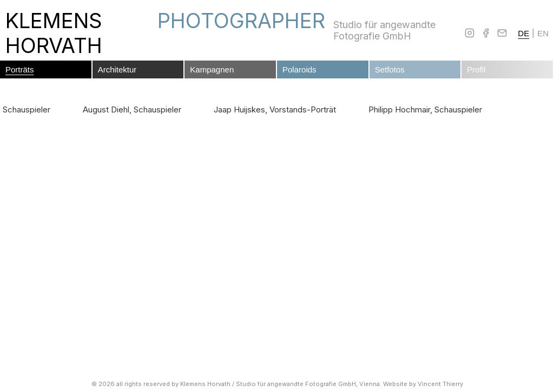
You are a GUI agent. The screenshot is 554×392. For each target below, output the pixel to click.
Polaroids (299, 69)
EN (543, 33)
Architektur (117, 69)
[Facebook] (486, 33)
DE (523, 33)
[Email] (502, 33)
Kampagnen (212, 69)
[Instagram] (470, 33)
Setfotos (390, 69)
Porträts (20, 69)
